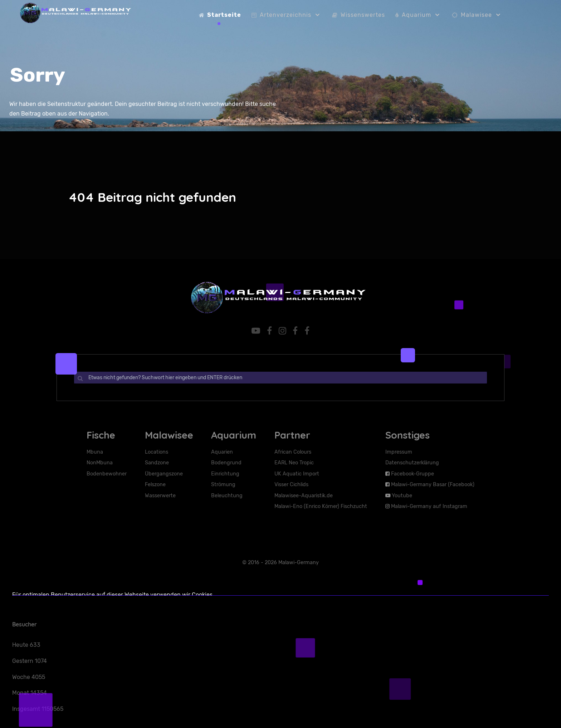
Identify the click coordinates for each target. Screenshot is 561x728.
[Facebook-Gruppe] (270, 331)
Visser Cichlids (291, 485)
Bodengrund (226, 463)
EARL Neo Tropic (294, 463)
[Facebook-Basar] (307, 331)
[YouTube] (257, 331)
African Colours (293, 452)
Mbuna (95, 452)
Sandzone (157, 463)
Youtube (402, 496)
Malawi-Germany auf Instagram (429, 506)
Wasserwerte (160, 496)
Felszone (155, 485)
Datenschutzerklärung (412, 463)
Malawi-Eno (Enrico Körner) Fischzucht (321, 506)
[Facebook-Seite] (296, 331)
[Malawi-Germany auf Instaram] (283, 331)
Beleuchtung (227, 496)
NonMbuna (100, 463)
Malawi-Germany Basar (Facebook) (433, 485)
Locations (157, 452)
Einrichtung (225, 474)
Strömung (223, 485)
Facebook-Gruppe (413, 474)
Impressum (399, 452)
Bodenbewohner (107, 474)
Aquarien (222, 452)
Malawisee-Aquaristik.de (304, 496)
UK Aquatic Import (297, 474)
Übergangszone (164, 474)
